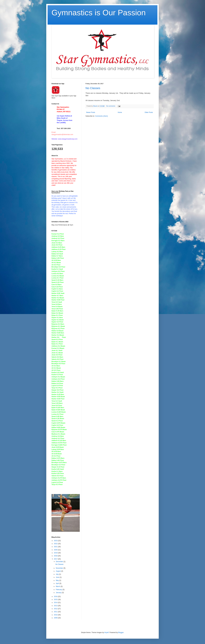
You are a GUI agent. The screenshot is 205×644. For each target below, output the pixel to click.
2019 (56, 553)
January (59, 593)
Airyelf (106, 632)
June (58, 577)
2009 (56, 618)
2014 (56, 603)
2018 (56, 556)
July (57, 574)
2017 (56, 559)
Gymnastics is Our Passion (99, 13)
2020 (56, 550)
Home (120, 112)
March (58, 586)
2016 (56, 597)
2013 (56, 606)
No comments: (111, 106)
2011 (56, 612)
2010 (56, 615)
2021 (56, 547)
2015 (56, 600)
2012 (56, 609)
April (58, 583)
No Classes (93, 88)
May (58, 580)
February (59, 590)
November (60, 568)
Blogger (121, 632)
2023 (56, 541)
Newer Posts (91, 112)
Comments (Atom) (101, 116)
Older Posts (149, 112)
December (60, 562)
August (59, 571)
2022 (56, 544)
